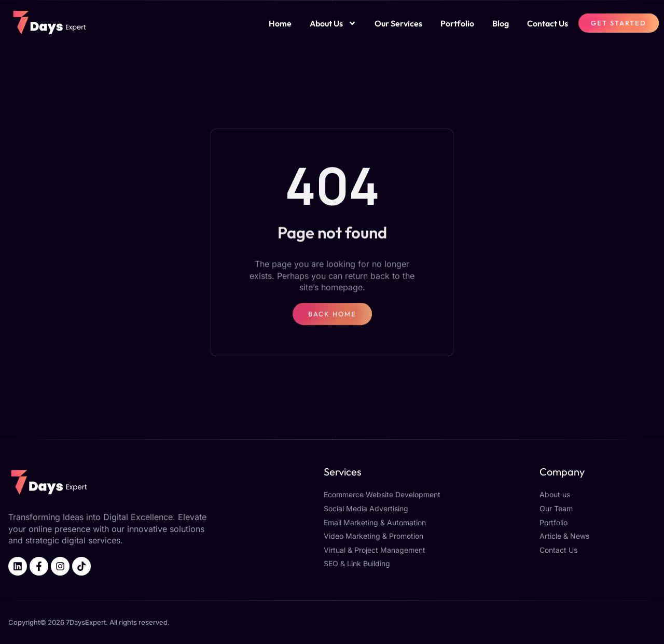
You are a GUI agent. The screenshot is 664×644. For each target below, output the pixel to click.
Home (280, 23)
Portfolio (457, 23)
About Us (333, 23)
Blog (501, 23)
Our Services (398, 23)
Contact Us (548, 23)
